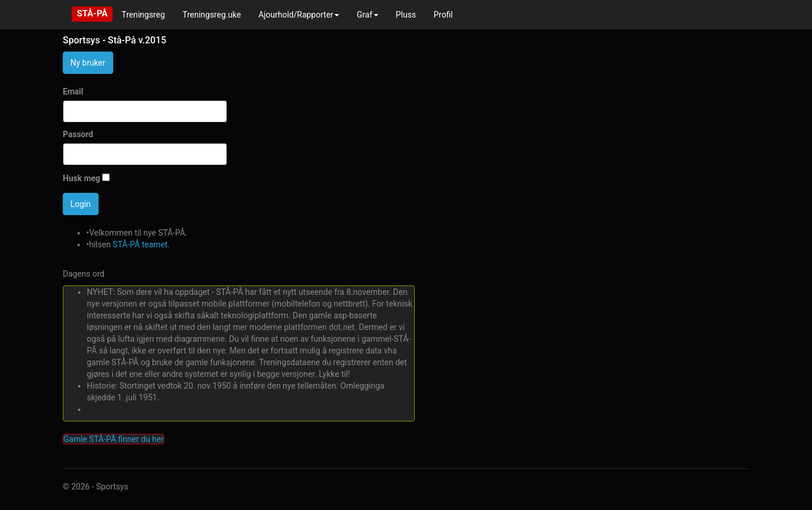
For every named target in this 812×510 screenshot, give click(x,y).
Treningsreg (143, 15)
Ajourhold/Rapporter (299, 15)
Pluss (406, 15)
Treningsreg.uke (212, 15)
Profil (443, 15)
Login (81, 204)
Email (73, 91)
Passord (78, 134)
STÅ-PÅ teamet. (141, 244)
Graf (368, 15)
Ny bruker (88, 63)
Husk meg (82, 178)
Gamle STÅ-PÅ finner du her (114, 439)
